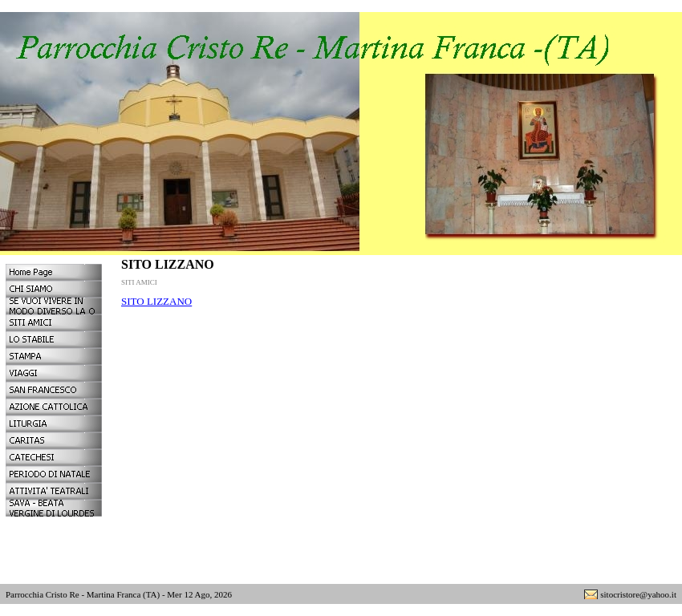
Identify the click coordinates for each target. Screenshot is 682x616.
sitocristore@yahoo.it (638, 594)
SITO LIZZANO (156, 301)
